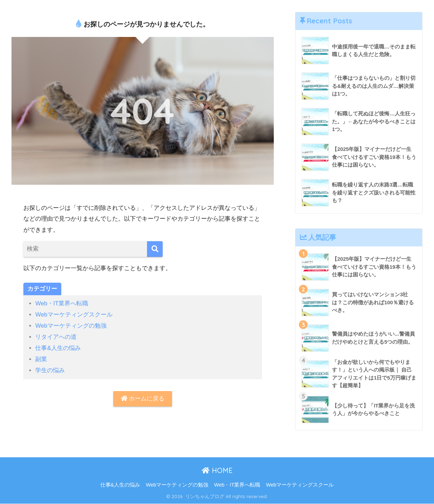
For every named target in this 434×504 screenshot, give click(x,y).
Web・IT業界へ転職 (62, 303)
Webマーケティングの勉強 (71, 325)
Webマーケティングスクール (74, 315)
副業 (41, 358)
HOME (217, 471)
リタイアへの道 (56, 336)
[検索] (155, 249)
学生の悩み (50, 369)
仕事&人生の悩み (58, 347)
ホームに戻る (143, 397)
